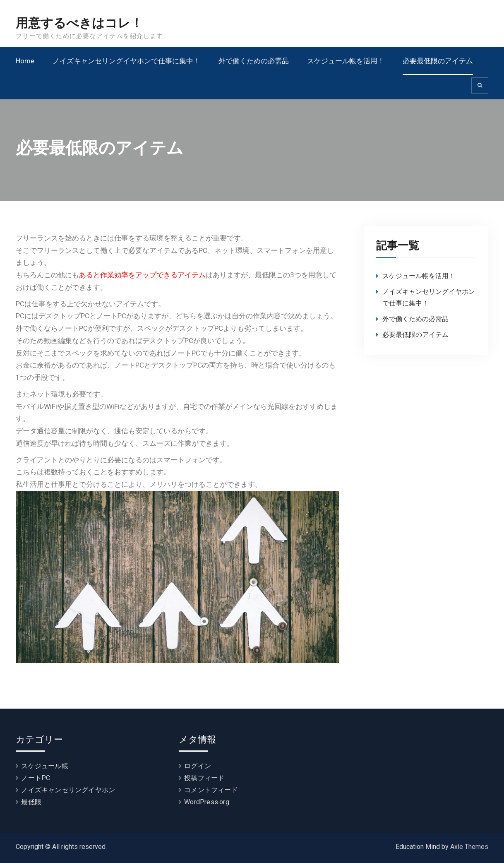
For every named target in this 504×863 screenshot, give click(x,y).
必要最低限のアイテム (438, 61)
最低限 (31, 802)
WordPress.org (207, 802)
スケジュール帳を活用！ (346, 61)
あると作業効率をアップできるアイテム (142, 275)
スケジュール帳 (44, 766)
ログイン (198, 766)
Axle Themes (469, 847)
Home (25, 61)
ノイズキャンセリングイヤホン (68, 790)
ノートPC (36, 778)
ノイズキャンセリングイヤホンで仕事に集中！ (126, 61)
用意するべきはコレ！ (79, 23)
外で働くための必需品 (254, 61)
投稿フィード (204, 778)
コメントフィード (211, 790)
